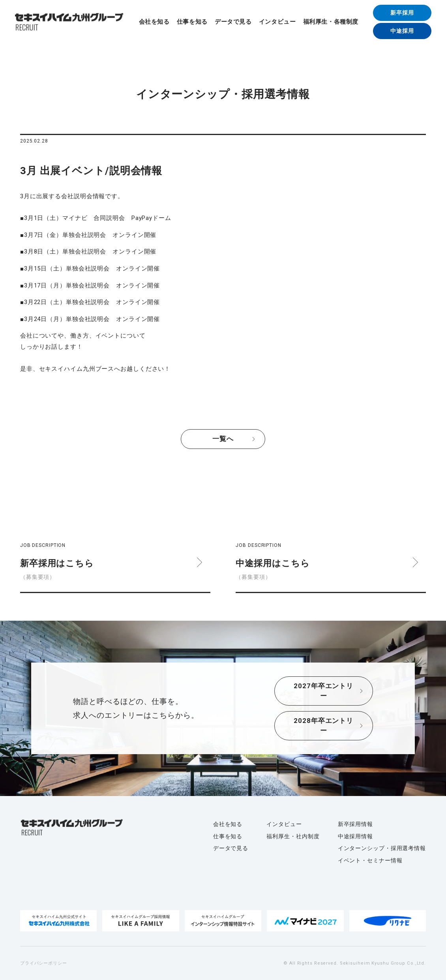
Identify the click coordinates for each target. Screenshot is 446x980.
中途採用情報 (355, 836)
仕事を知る (192, 22)
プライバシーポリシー (44, 963)
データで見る (233, 22)
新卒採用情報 (355, 824)
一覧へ (223, 439)
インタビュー (277, 22)
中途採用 (402, 31)
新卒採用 (402, 13)
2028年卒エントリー (323, 726)
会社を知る (154, 22)
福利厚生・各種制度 (331, 22)
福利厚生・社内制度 (293, 836)
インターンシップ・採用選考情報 (382, 848)
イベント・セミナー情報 (370, 860)
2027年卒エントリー (323, 691)
